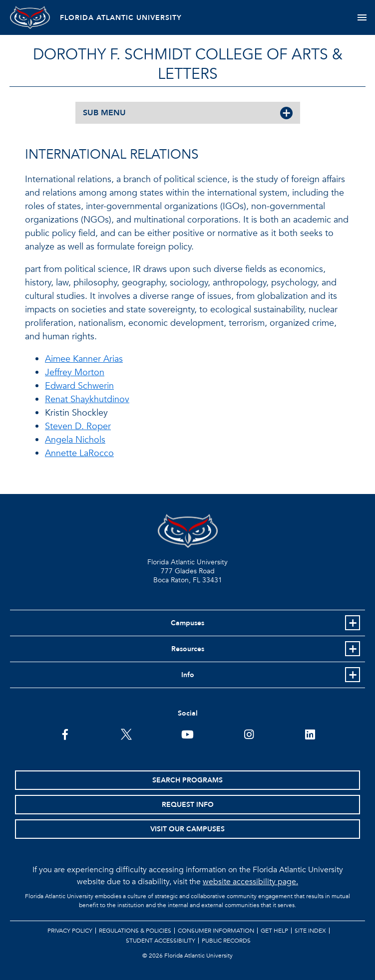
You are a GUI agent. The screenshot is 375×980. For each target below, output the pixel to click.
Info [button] (188, 675)
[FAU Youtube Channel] (187, 734)
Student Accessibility (161, 941)
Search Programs (187, 780)
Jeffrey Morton (75, 372)
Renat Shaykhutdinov (87, 399)
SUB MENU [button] (104, 113)
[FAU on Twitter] (126, 734)
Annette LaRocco (79, 453)
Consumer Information (216, 931)
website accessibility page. (250, 882)
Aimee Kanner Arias (84, 359)
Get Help (274, 931)
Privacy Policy (70, 931)
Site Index (310, 931)
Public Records (226, 941)
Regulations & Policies (135, 931)
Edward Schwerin (79, 386)
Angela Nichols (75, 440)
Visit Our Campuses (187, 829)
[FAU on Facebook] (65, 734)
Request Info (188, 805)
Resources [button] (188, 649)
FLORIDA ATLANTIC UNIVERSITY (121, 18)
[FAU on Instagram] (249, 734)
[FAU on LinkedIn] (310, 734)
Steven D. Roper (78, 426)
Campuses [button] (187, 623)
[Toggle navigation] (362, 17)
